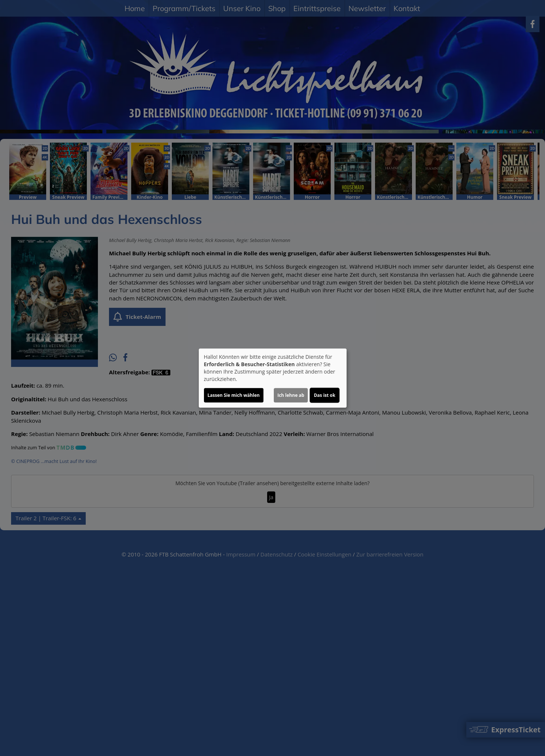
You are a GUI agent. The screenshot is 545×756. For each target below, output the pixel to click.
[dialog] (273, 378)
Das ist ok (324, 395)
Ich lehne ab (291, 395)
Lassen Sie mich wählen (234, 395)
